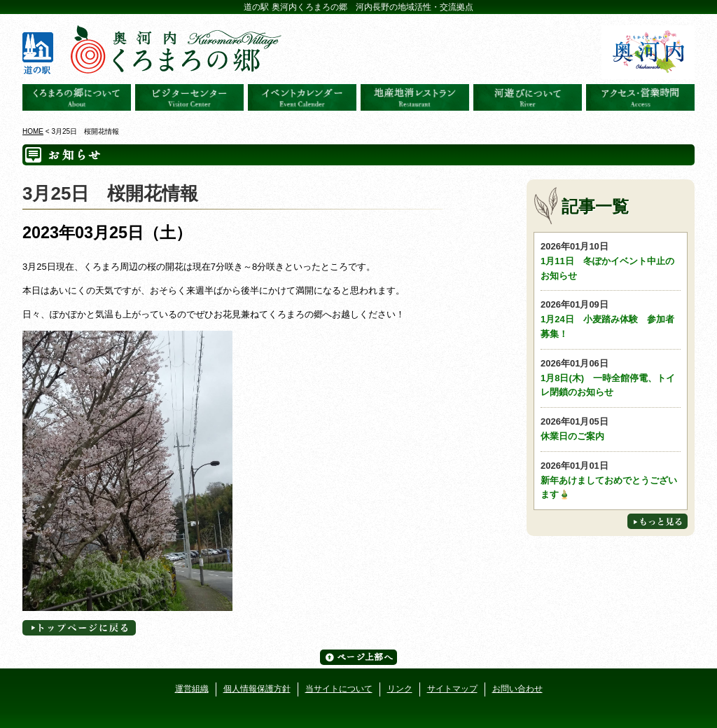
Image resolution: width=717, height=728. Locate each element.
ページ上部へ (358, 657)
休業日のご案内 (611, 428)
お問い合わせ (517, 689)
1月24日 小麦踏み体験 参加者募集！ (611, 318)
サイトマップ (452, 689)
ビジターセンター (189, 97)
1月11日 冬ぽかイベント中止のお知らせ (611, 260)
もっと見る (657, 521)
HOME (33, 131)
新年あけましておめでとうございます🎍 (611, 480)
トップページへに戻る (79, 628)
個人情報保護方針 (257, 689)
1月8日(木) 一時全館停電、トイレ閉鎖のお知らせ (611, 377)
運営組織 (192, 689)
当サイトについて (339, 689)
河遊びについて (528, 97)
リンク (400, 689)
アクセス (640, 97)
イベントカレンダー (302, 97)
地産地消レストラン (415, 97)
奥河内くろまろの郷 (77, 97)
